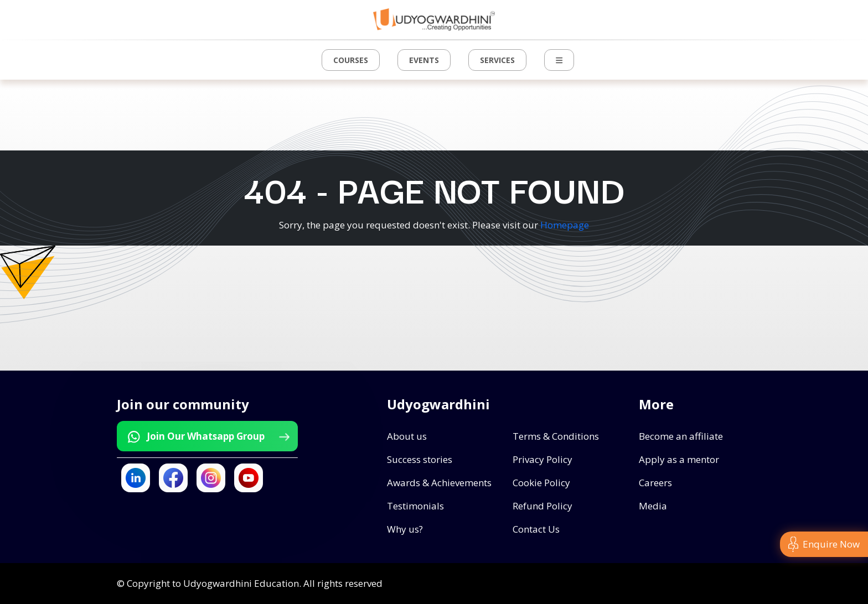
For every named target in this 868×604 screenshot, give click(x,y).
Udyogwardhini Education (241, 583)
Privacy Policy (542, 459)
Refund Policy (542, 506)
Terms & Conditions (556, 436)
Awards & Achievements (439, 483)
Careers (655, 483)
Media (653, 506)
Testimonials (415, 506)
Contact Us (536, 529)
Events (424, 60)
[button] (559, 60)
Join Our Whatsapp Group (208, 436)
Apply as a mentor (679, 459)
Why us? (405, 529)
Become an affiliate (681, 436)
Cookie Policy (541, 483)
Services (497, 60)
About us (407, 436)
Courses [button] (351, 60)
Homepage (565, 225)
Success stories (420, 459)
